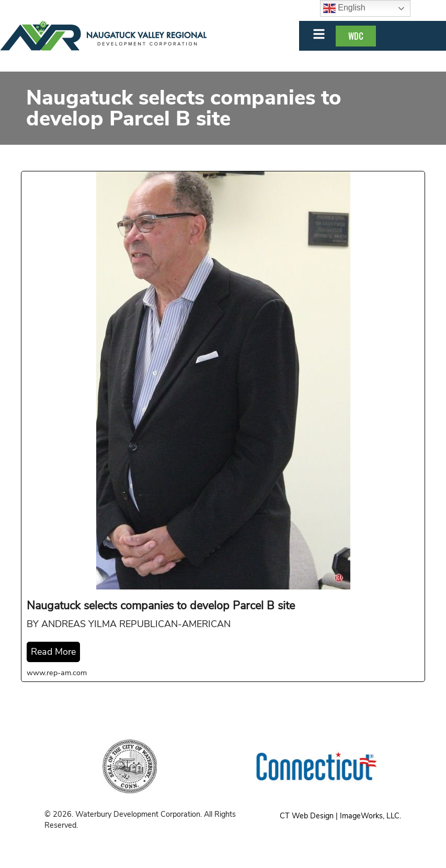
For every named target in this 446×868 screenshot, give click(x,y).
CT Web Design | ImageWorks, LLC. (340, 816)
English (344, 8)
